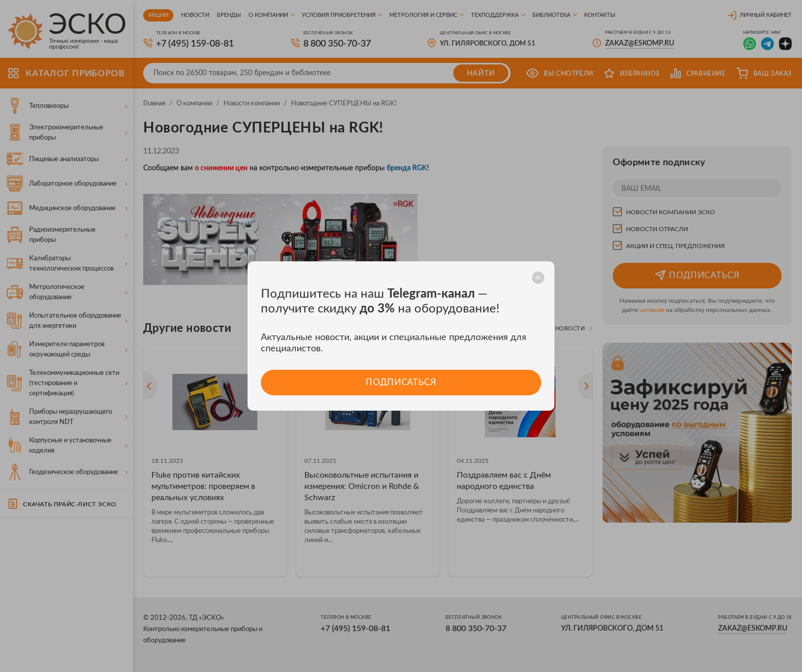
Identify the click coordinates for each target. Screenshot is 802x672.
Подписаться (401, 382)
